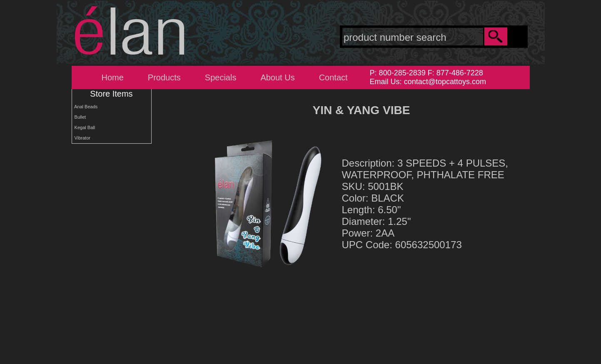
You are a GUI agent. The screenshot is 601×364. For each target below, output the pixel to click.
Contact (333, 77)
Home (113, 77)
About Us (277, 77)
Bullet (79, 117)
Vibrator (81, 138)
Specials (221, 77)
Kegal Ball (84, 127)
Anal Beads (85, 107)
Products (164, 77)
